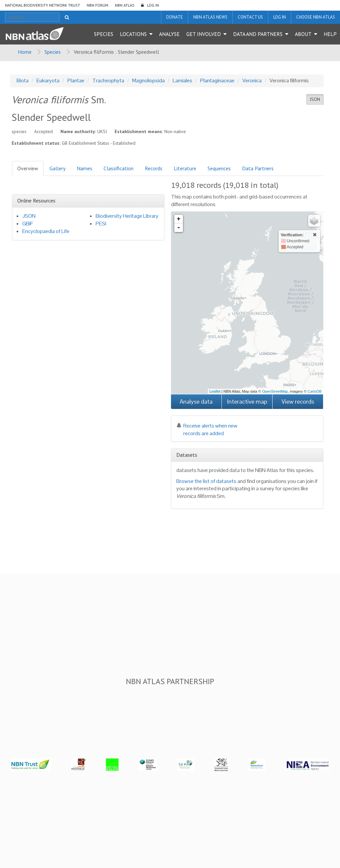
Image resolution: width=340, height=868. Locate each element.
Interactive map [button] (247, 401)
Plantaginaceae (217, 80)
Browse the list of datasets (206, 481)
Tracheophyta (108, 80)
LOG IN (153, 5)
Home (25, 52)
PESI (101, 224)
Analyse (169, 34)
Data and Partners (258, 34)
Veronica (252, 80)
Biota (23, 80)
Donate (175, 17)
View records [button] (298, 401)
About (303, 34)
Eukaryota (48, 80)
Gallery (57, 168)
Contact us (250, 17)
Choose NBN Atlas (316, 17)
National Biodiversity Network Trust (42, 5)
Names (85, 168)
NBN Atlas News (210, 17)
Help (330, 34)
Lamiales (182, 80)
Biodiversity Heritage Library (127, 216)
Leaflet (215, 391)
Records (154, 168)
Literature (185, 168)
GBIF (28, 224)
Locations (133, 34)
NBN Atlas (125, 5)
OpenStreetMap (275, 391)
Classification (119, 168)
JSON (315, 99)
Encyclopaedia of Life (46, 231)
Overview (28, 168)
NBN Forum (97, 5)
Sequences (219, 168)
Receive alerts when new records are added (207, 430)
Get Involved (204, 34)
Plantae (76, 80)
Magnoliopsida (148, 80)
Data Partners (258, 168)
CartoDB (314, 391)
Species (104, 34)
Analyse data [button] (196, 401)
